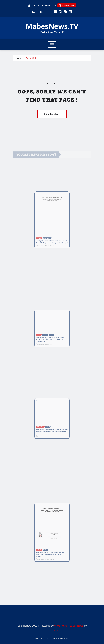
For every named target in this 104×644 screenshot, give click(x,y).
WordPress (61, 626)
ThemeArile (52, 630)
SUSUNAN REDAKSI (58, 639)
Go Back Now (52, 114)
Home (19, 59)
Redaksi (39, 639)
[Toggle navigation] (52, 45)
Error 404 (31, 59)
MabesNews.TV (52, 26)
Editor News (76, 626)
